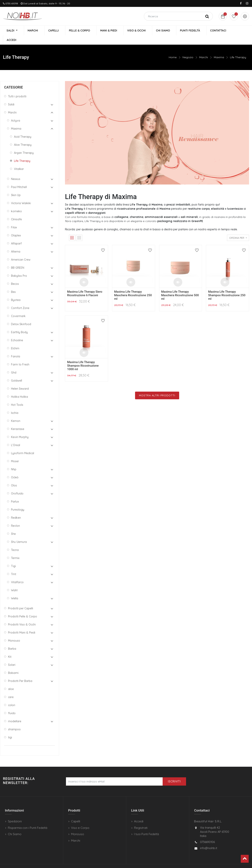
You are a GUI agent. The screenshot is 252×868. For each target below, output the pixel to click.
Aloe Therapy (23, 136)
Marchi (204, 48)
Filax (14, 218)
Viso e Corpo (80, 819)
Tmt (14, 565)
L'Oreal (16, 436)
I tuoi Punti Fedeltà (146, 825)
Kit (10, 648)
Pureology (18, 500)
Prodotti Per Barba (20, 672)
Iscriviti (174, 772)
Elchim (15, 339)
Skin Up (16, 186)
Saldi (11, 95)
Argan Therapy (24, 144)
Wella (15, 589)
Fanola (16, 347)
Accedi (139, 812)
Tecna (15, 541)
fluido (12, 704)
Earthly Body (19, 323)
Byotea (16, 291)
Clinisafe (16, 210)
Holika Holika (19, 387)
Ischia (15, 404)
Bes (13, 283)
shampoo (14, 720)
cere (11, 688)
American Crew (21, 250)
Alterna (16, 242)
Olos (14, 476)
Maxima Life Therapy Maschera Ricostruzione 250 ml (133, 286)
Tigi (13, 557)
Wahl (14, 581)
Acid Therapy (23, 127)
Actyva (16, 111)
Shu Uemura (19, 533)
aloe (11, 680)
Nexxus (16, 170)
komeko (16, 202)
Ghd (14, 363)
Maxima (219, 48)
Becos (15, 275)
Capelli (76, 812)
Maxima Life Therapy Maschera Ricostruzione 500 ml (180, 286)
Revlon (15, 517)
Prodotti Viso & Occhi (22, 615)
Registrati (141, 819)
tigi (10, 728)
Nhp (14, 460)
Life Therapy (238, 48)
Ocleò (15, 468)
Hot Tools (17, 396)
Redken (16, 508)
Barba (12, 639)
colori (12, 696)
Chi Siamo (15, 825)
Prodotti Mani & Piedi (22, 623)
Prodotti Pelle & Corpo (23, 607)
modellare (15, 712)
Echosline (17, 331)
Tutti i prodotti (17, 87)
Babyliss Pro (19, 267)
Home (173, 48)
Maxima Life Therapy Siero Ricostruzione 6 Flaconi (85, 284)
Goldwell (17, 371)
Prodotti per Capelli (21, 599)
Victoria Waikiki (21, 194)
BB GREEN (18, 258)
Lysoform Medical (23, 444)
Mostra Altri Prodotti (157, 386)
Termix (15, 549)
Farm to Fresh (20, 355)
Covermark (18, 307)
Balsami (13, 664)
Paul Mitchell (19, 178)
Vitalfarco (17, 573)
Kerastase (18, 420)
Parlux (15, 492)
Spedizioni (15, 812)
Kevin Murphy (20, 428)
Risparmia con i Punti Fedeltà (28, 819)
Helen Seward (20, 379)
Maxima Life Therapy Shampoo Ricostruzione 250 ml (227, 286)
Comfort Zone (20, 299)
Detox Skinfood (21, 315)
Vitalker (19, 160)
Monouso (14, 631)
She (13, 525)
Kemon (16, 412)
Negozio (188, 48)
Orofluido (17, 484)
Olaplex (16, 226)
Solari (12, 656)
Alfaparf (16, 234)
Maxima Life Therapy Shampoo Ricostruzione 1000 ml (83, 356)
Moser (15, 452)
